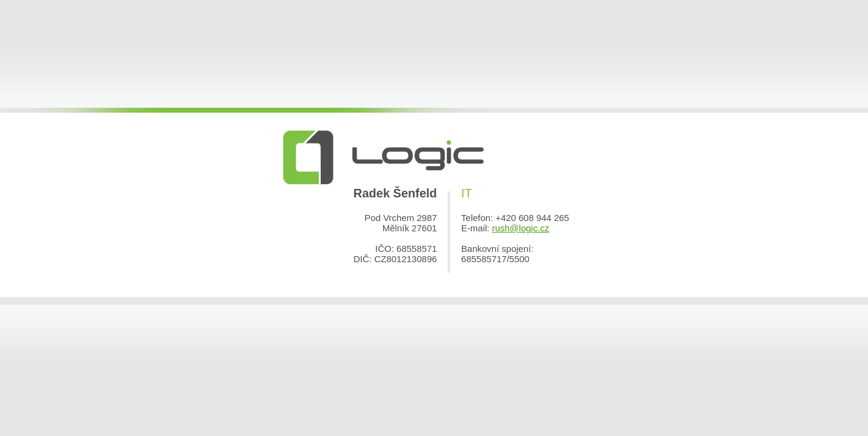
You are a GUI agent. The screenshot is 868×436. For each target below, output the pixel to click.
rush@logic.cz (521, 228)
